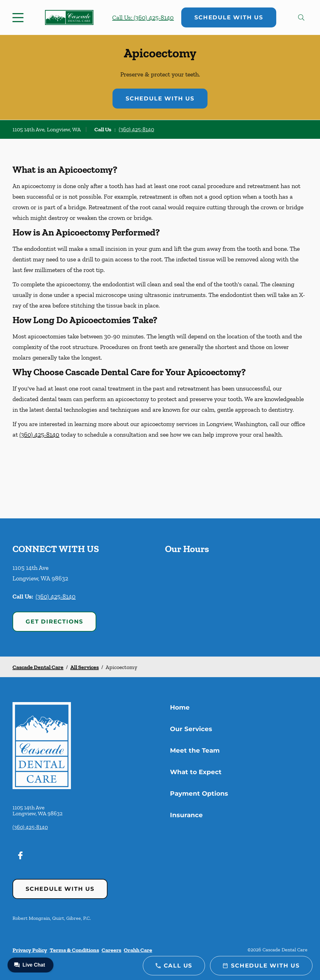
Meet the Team (195, 750)
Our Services (191, 729)
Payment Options (199, 793)
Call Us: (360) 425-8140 (143, 17)
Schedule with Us (229, 17)
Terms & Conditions (74, 950)
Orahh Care (138, 950)
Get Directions (54, 622)
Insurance (186, 815)
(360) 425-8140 (136, 129)
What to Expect (196, 772)
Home (180, 707)
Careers (111, 950)
